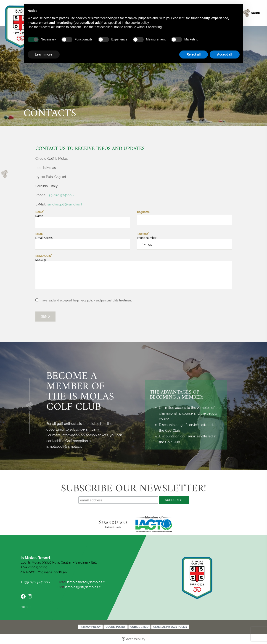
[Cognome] (184, 220)
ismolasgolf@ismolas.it (65, 204)
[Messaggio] (134, 275)
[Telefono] (184, 245)
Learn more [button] (44, 54)
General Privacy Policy (170, 627)
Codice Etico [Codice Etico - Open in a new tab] (139, 627)
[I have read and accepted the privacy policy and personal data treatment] (37, 300)
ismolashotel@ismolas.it (86, 582)
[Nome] (83, 223)
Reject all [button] (194, 54)
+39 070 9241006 (60, 195)
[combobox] (145, 245)
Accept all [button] (225, 54)
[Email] (83, 245)
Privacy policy (90, 627)
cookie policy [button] (140, 23)
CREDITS (26, 607)
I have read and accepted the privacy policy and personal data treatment (86, 301)
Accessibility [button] (136, 639)
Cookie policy (115, 627)
